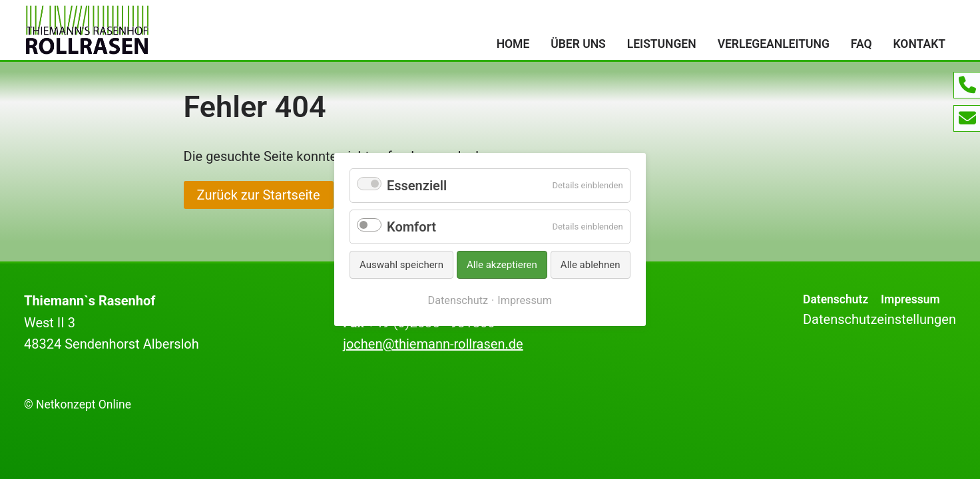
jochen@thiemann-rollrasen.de (433, 344)
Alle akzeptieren (502, 265)
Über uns (578, 44)
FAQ (861, 44)
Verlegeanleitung (774, 44)
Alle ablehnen (591, 265)
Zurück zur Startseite (259, 195)
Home (513, 44)
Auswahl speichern (401, 265)
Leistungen (662, 44)
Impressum (910, 299)
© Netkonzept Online (78, 404)
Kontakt (919, 44)
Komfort (411, 227)
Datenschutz (836, 299)
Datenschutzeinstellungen (879, 319)
